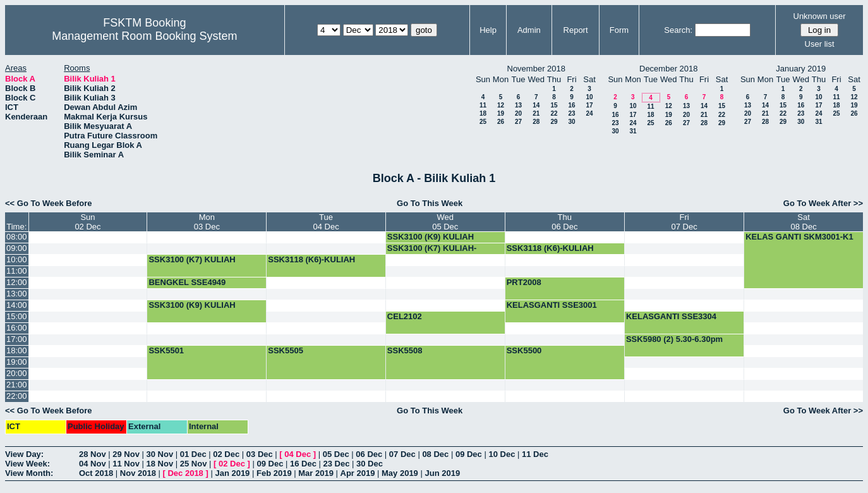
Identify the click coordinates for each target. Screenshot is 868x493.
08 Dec (435, 454)
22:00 (17, 396)
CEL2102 (405, 316)
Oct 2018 (96, 473)
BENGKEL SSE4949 (187, 282)
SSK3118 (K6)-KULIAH (550, 248)
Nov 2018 (138, 473)
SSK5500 (524, 350)
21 (536, 113)
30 (571, 122)
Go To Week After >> (823, 203)
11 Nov (126, 464)
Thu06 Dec (564, 222)
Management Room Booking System (144, 36)
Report (576, 30)
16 (571, 105)
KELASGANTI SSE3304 (671, 316)
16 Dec (303, 464)
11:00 (17, 271)
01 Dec (193, 454)
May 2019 (400, 473)
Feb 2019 (274, 473)
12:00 (17, 282)
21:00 (17, 385)
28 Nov (93, 454)
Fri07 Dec (684, 222)
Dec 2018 (185, 473)
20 (518, 113)
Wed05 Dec (445, 222)
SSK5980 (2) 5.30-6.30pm (674, 339)
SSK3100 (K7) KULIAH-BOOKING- (432, 253)
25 (483, 122)
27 (518, 122)
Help (488, 30)
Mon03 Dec (207, 222)
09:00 (17, 248)
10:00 (17, 259)
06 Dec (369, 454)
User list (820, 44)
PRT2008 (524, 282)
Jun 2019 (442, 473)
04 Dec (298, 454)
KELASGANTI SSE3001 (552, 305)
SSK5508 (405, 350)
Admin (529, 30)
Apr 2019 (358, 473)
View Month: (29, 473)
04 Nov (93, 464)
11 (483, 105)
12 (501, 105)
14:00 (17, 305)
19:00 (17, 362)
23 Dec (337, 464)
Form (619, 30)
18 (483, 113)
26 (501, 122)
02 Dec (226, 454)
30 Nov (160, 454)
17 (589, 105)
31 (633, 131)
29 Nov (126, 454)
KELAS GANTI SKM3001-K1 (799, 237)
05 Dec (336, 454)
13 (518, 105)
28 (536, 122)
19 (501, 113)
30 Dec (370, 464)
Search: (678, 30)
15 (554, 105)
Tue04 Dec (326, 222)
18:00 (17, 350)
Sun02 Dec (87, 222)
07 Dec (402, 454)
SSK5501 (166, 350)
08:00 (17, 237)
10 (589, 97)
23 (571, 113)
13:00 (17, 294)
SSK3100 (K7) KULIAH (192, 259)
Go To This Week (430, 203)
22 (554, 113)
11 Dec (535, 454)
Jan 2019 (232, 473)
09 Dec (469, 454)
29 (554, 122)
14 (536, 105)
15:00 (17, 316)
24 (589, 113)
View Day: (24, 454)
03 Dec (260, 454)
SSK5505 (286, 350)
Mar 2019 (316, 473)
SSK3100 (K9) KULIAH (431, 237)
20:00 (17, 373)
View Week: (27, 464)
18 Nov (160, 464)
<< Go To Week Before (49, 203)
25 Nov (194, 464)
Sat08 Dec (803, 222)
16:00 (17, 328)
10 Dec (502, 454)
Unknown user (820, 16)
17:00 (17, 339)
